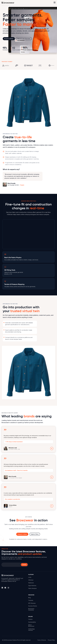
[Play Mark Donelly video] (52, 477)
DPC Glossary (32, 603)
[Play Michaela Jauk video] (52, 448)
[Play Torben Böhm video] (52, 507)
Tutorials (31, 600)
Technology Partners (31, 630)
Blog (29, 598)
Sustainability (32, 622)
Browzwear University (31, 609)
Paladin (22, 185)
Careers (30, 619)
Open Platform (32, 586)
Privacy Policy (51, 640)
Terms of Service (42, 640)
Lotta (30, 577)
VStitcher (31, 580)
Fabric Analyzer (32, 588)
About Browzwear (31, 625)
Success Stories (33, 606)
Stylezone (31, 583)
